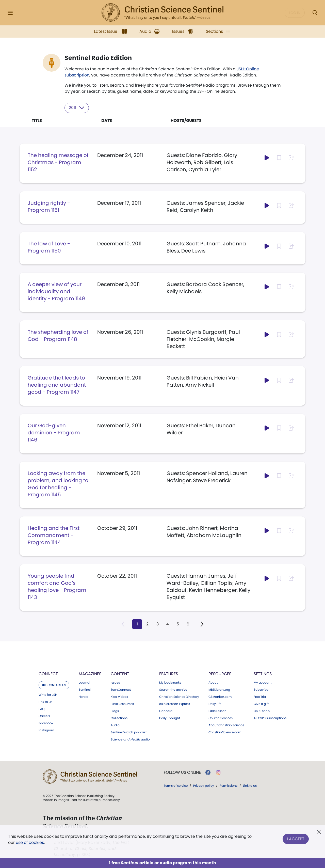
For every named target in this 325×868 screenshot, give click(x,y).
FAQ (42, 709)
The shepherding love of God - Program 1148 (58, 335)
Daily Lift (215, 704)
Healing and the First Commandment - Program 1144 (54, 535)
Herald (84, 697)
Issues (115, 683)
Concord (166, 711)
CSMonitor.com (220, 697)
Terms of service (176, 786)
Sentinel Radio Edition (98, 58)
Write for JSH (48, 695)
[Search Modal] (315, 13)
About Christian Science (226, 725)
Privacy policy (204, 786)
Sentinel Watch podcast (129, 732)
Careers (44, 716)
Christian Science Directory (179, 697)
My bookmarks (170, 683)
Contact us (54, 685)
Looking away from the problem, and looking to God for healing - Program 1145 (58, 484)
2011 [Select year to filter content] (77, 108)
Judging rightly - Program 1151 (49, 206)
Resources (220, 674)
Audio (115, 725)
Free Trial (260, 697)
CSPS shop (262, 711)
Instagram (46, 730)
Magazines (90, 674)
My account (263, 683)
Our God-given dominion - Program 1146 (54, 432)
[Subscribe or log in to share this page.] (291, 157)
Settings (263, 674)
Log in (295, 13)
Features (169, 674)
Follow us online (182, 772)
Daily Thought (170, 718)
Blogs (115, 711)
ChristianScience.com (225, 732)
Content (120, 674)
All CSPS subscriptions (270, 718)
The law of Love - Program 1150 (49, 247)
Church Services (221, 718)
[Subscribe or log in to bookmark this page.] (279, 157)
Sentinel (85, 690)
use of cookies (30, 842)
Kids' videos (119, 697)
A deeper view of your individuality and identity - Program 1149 (56, 291)
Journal (84, 683)
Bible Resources (122, 704)
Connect (48, 674)
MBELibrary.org (219, 690)
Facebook (46, 723)
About (213, 683)
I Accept (296, 838)
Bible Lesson (217, 711)
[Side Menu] (10, 13)
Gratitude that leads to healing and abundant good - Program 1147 (57, 385)
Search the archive (173, 690)
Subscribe (261, 690)
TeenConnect (121, 690)
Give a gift (261, 704)
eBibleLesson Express (175, 704)
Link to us (45, 702)
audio (130, 739)
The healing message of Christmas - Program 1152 (58, 162)
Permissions (229, 786)
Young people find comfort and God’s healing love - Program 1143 (57, 586)
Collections (119, 718)
